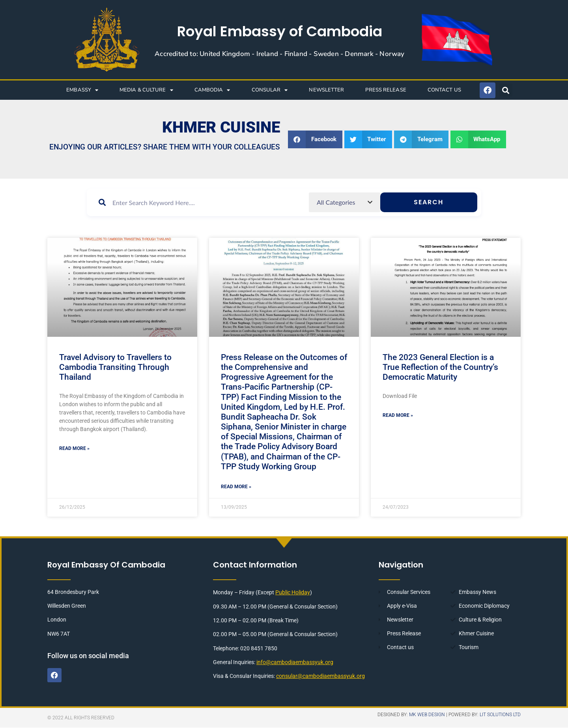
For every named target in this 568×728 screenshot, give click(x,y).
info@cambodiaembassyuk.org (295, 664)
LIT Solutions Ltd (500, 715)
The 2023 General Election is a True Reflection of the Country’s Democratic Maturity (440, 367)
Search (449, 207)
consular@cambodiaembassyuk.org (320, 678)
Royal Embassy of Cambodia (280, 31)
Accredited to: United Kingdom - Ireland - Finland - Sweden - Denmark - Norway (279, 54)
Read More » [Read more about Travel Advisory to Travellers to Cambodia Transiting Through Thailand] (74, 448)
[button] (506, 90)
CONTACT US (444, 90)
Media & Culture (146, 90)
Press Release (386, 90)
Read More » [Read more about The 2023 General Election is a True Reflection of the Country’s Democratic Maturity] (398, 415)
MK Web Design (427, 715)
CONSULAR (270, 90)
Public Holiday (293, 594)
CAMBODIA (212, 90)
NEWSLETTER (326, 90)
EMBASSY (82, 90)
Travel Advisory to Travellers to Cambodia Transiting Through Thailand (115, 367)
